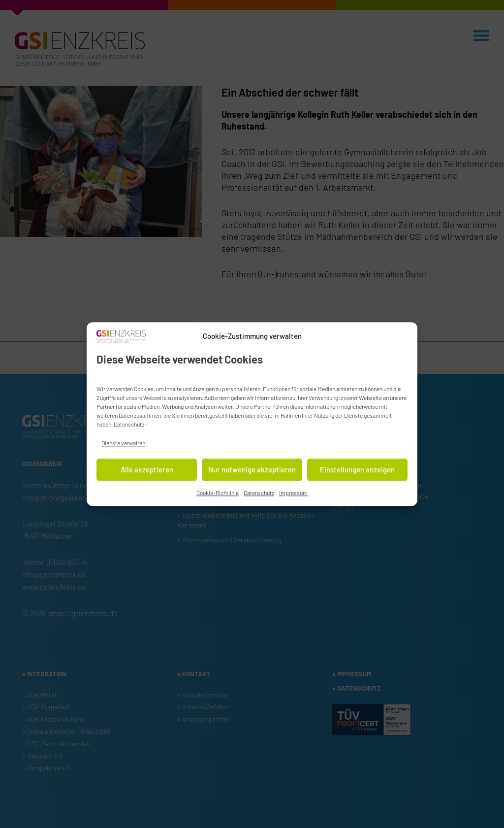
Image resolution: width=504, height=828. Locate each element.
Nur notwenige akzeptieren (252, 472)
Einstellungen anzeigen (357, 472)
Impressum (293, 495)
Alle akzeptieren (147, 472)
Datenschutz (129, 426)
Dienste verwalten (123, 445)
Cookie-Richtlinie (218, 495)
